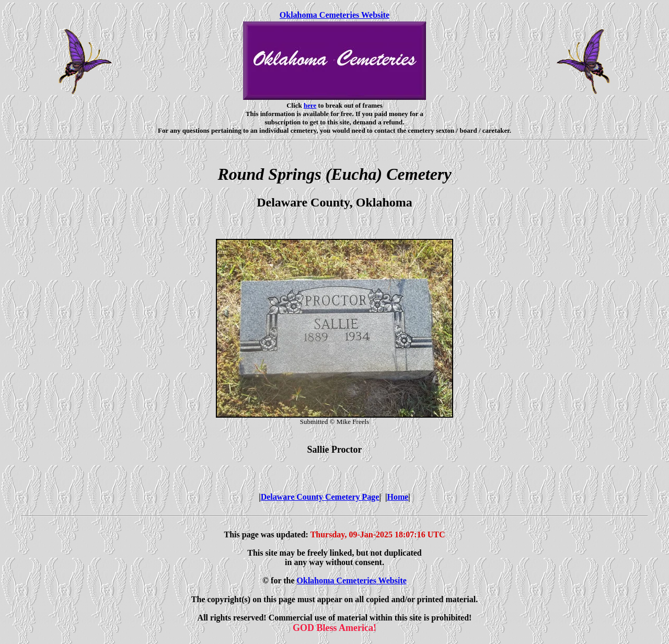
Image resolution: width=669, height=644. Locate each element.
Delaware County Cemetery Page (320, 497)
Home (397, 497)
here (310, 105)
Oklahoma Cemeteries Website (334, 15)
